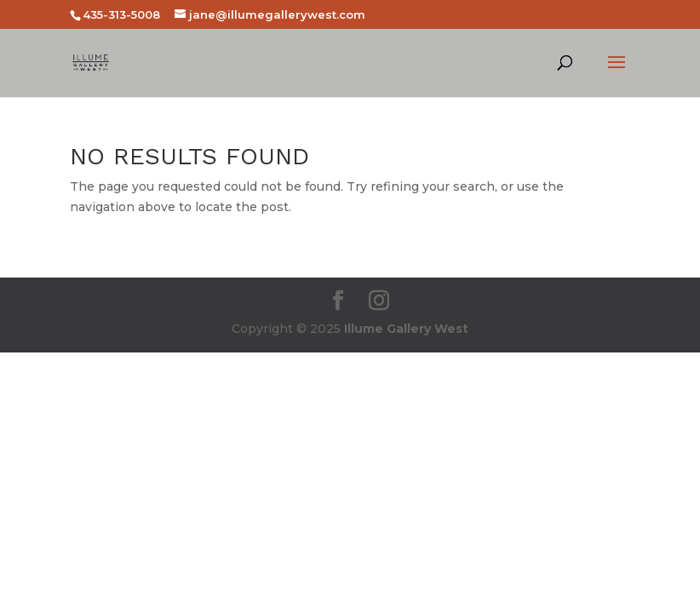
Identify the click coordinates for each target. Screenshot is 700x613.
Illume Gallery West (406, 329)
